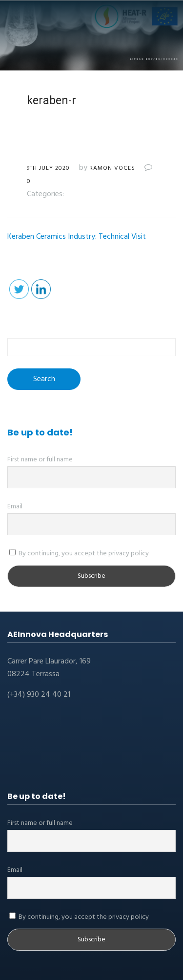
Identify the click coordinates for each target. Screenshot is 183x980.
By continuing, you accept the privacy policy (79, 554)
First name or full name (40, 460)
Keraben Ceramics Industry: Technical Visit (77, 237)
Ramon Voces (112, 168)
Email (15, 507)
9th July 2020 (48, 168)
